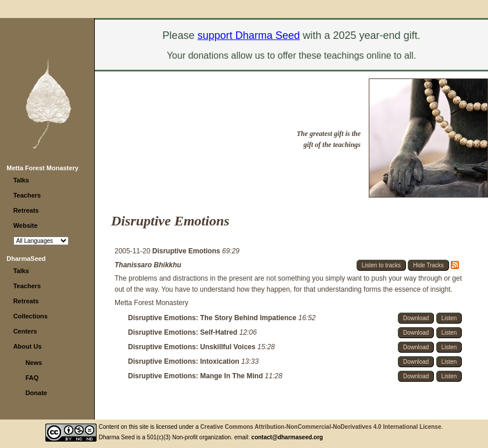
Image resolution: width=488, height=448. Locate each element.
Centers (25, 331)
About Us (28, 346)
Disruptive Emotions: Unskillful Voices (193, 347)
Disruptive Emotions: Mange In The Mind (196, 376)
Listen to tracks (381, 265)
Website (26, 225)
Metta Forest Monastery (42, 168)
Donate (36, 393)
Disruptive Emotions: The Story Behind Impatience (213, 318)
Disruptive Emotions (187, 251)
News (34, 363)
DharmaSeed (26, 259)
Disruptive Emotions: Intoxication (185, 361)
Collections (31, 316)
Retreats (26, 210)
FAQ (32, 378)
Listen (449, 318)
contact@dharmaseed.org (287, 437)
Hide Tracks (428, 265)
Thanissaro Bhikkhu (148, 265)
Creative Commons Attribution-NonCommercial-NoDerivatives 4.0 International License (320, 427)
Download (416, 318)
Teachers (27, 195)
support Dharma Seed (248, 35)
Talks (21, 180)
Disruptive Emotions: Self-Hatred (184, 332)
